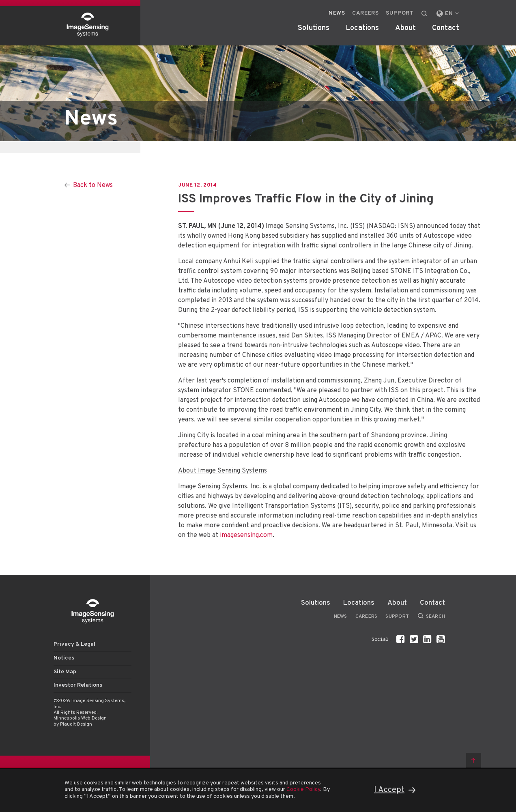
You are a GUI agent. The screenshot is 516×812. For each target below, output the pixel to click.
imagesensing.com (246, 535)
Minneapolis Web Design (80, 718)
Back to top (474, 760)
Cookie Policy (303, 789)
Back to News (93, 185)
